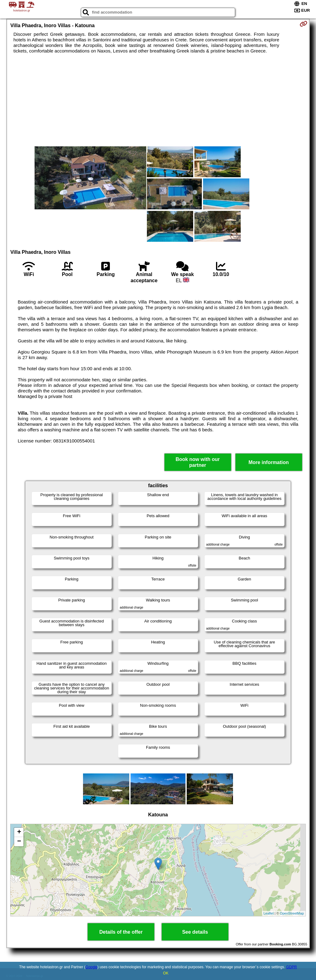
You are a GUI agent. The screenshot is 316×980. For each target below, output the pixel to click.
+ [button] (19, 832)
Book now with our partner (198, 462)
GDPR (291, 967)
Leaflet (269, 913)
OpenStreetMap (292, 913)
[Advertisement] (158, 100)
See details (195, 932)
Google (91, 967)
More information (269, 462)
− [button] (19, 842)
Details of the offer (121, 932)
